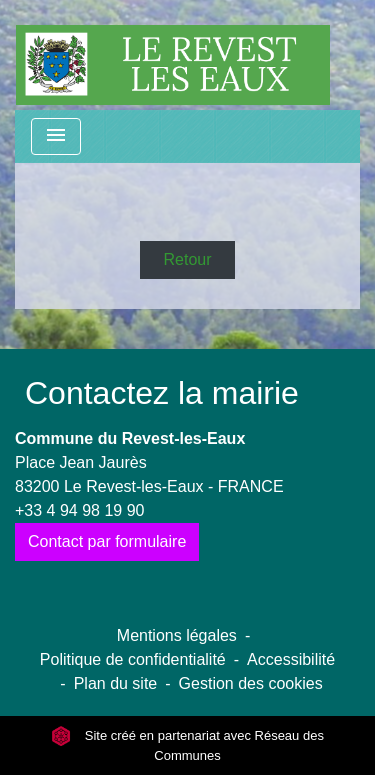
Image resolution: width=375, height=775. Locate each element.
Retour (187, 259)
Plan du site (116, 683)
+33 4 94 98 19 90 (79, 510)
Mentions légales (177, 635)
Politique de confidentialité (133, 659)
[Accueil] (173, 55)
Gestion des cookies (251, 683)
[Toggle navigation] (56, 136)
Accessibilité (291, 659)
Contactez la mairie (162, 393)
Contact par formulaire (107, 541)
